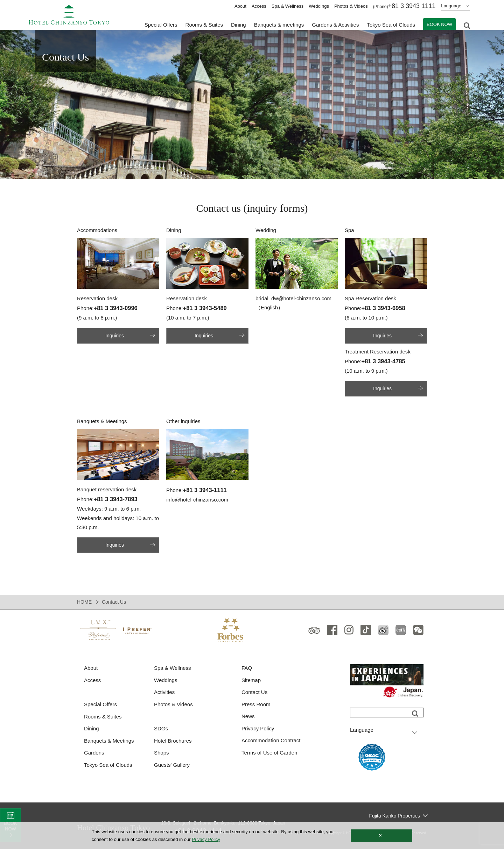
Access (259, 6)
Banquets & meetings (279, 25)
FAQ (247, 668)
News (248, 716)
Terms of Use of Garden (269, 753)
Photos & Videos (351, 6)
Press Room (256, 704)
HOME (84, 602)
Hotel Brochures (173, 741)
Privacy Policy (258, 728)
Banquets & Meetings (109, 741)
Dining (92, 728)
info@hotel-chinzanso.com (197, 500)
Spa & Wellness (288, 6)
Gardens (94, 753)
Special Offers (161, 25)
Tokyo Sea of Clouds (391, 25)
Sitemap (251, 680)
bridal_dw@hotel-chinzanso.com (293, 298)
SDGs (161, 728)
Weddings (319, 6)
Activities (164, 692)
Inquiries (115, 336)
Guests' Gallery (172, 765)
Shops (162, 753)
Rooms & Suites (103, 717)
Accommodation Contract (271, 740)
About (240, 6)
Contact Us (254, 692)
